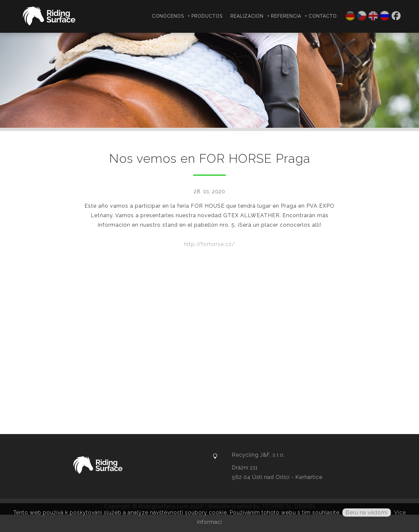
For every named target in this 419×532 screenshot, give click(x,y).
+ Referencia (284, 16)
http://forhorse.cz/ (209, 244)
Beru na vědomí (367, 513)
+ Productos (205, 16)
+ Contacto (321, 16)
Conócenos (168, 16)
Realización (247, 16)
